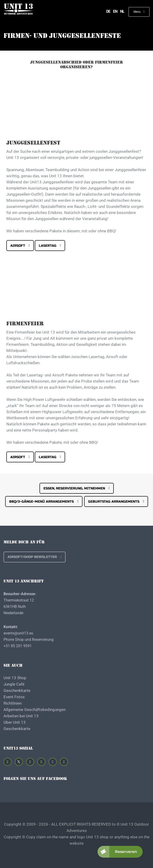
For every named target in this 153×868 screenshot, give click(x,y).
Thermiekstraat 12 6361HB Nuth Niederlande (19, 607)
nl (122, 11)
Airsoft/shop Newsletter (32, 557)
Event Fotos (14, 697)
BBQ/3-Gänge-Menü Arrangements (41, 502)
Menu (137, 12)
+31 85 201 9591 (18, 646)
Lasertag (48, 246)
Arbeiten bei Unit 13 (21, 716)
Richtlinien (13, 703)
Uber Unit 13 (15, 722)
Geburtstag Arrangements (114, 502)
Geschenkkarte (17, 690)
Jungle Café (14, 684)
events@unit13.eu (18, 633)
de (108, 11)
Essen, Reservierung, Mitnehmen (74, 488)
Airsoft (18, 246)
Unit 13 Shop (15, 678)
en (115, 11)
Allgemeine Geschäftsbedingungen (35, 710)
